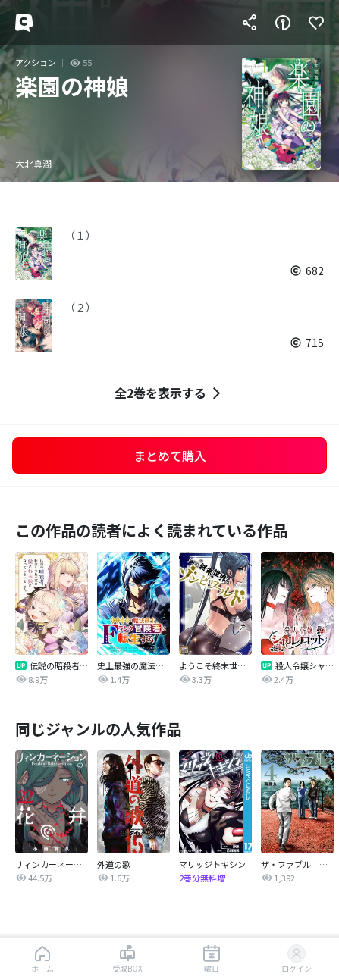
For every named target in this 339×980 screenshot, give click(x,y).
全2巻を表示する (169, 393)
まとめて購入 (170, 456)
